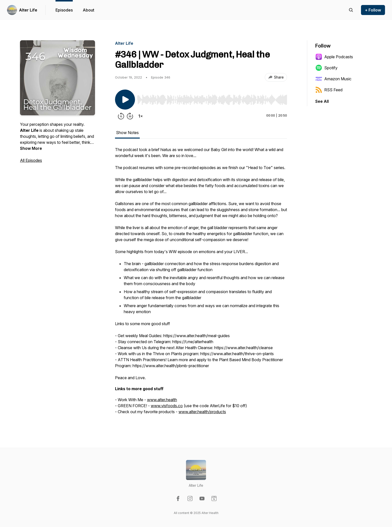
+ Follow (373, 10)
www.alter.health (162, 400)
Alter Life (28, 10)
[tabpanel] (201, 283)
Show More (31, 148)
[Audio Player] (212, 98)
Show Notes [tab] (127, 133)
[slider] (212, 100)
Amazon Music (333, 79)
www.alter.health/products (202, 412)
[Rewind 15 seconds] (121, 116)
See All (322, 101)
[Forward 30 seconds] (130, 116)
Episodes (64, 10)
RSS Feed (329, 90)
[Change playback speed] (140, 116)
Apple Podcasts (334, 57)
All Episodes (31, 160)
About (88, 10)
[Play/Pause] (125, 100)
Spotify (326, 68)
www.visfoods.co (167, 406)
